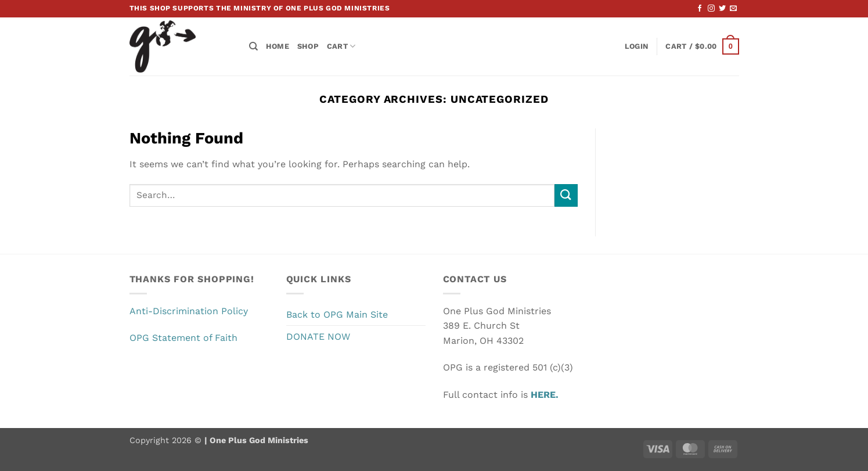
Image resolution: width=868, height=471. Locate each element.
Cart (341, 46)
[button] (636, 46)
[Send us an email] (733, 9)
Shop (308, 46)
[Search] (253, 46)
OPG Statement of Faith (183, 338)
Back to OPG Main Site (337, 314)
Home (278, 46)
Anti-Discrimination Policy (189, 311)
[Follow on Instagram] (711, 9)
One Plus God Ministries (258, 440)
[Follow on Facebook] (700, 9)
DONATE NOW (318, 337)
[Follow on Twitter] (722, 9)
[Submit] (566, 195)
